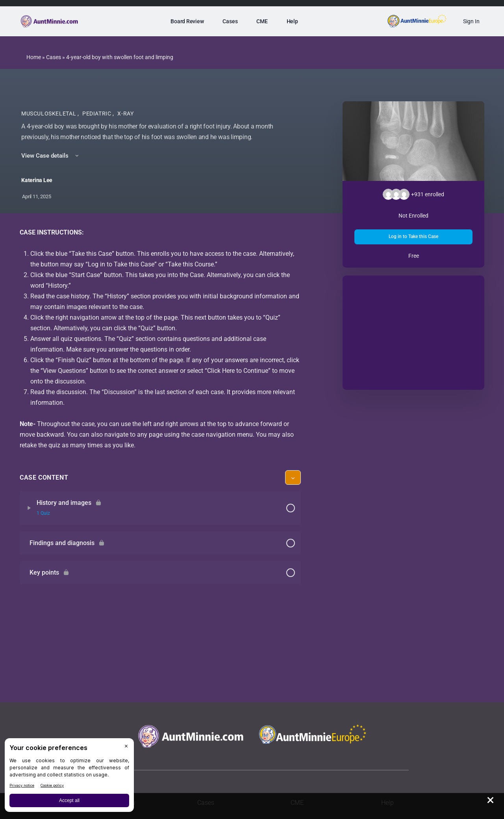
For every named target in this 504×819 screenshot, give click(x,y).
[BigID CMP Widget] (69, 777)
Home (34, 57)
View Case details (51, 156)
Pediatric (97, 114)
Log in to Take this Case (413, 236)
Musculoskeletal (49, 114)
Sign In (471, 21)
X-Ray (125, 114)
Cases (54, 57)
